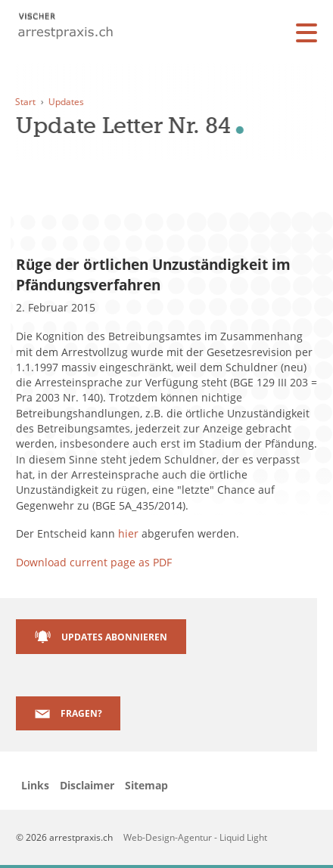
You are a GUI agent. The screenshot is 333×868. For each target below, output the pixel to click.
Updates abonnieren (114, 637)
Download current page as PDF (94, 562)
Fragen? (81, 713)
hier (128, 533)
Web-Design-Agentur (169, 837)
